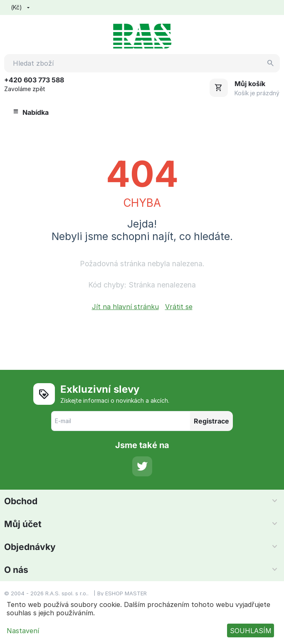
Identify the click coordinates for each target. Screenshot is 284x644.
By (101, 593)
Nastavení (23, 631)
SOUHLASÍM (251, 631)
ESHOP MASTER (126, 593)
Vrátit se (179, 307)
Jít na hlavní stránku (125, 307)
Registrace (211, 421)
